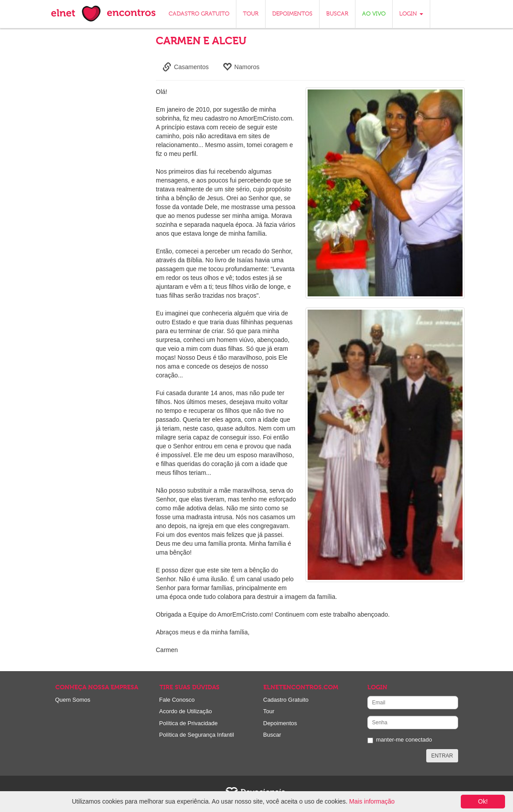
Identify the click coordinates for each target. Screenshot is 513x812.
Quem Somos (73, 700)
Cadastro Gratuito (286, 700)
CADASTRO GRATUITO (199, 14)
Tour (269, 711)
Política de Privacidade (189, 723)
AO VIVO (374, 14)
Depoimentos (280, 723)
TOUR (251, 14)
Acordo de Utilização (186, 711)
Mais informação (372, 801)
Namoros (241, 67)
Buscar (272, 735)
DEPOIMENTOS (292, 14)
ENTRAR (442, 756)
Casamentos (185, 67)
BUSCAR (337, 14)
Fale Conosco (177, 700)
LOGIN (411, 14)
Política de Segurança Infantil (197, 735)
